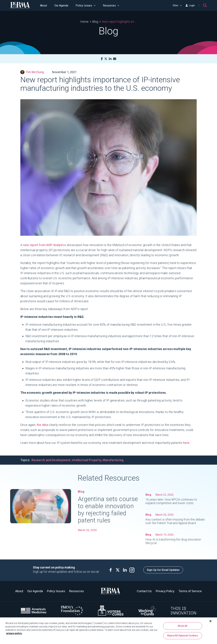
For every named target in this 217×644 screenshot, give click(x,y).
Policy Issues (86, 6)
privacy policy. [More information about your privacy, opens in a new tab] (14, 635)
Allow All (183, 627)
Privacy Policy (165, 591)
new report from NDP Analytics (45, 245)
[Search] (205, 5)
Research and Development (51, 460)
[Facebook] (102, 59)
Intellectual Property (86, 460)
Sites (177, 5)
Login (190, 5)
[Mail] (115, 59)
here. (187, 443)
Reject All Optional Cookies (183, 637)
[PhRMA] (20, 5)
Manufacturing (113, 460)
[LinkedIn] (110, 59)
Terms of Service (190, 591)
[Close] (211, 622)
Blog (95, 22)
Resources (111, 6)
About (43, 6)
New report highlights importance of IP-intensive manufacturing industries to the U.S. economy (119, 22)
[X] (106, 59)
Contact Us (144, 591)
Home (84, 22)
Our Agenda (61, 6)
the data (42, 425)
